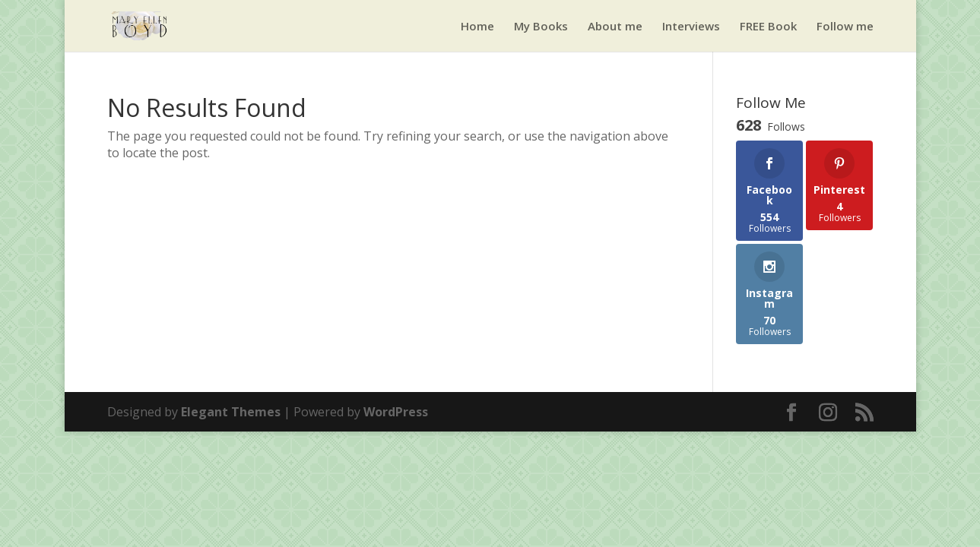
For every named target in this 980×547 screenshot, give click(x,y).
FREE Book (768, 27)
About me (615, 27)
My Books (541, 27)
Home (477, 27)
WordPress (396, 412)
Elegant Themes (231, 412)
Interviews (691, 27)
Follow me (845, 27)
